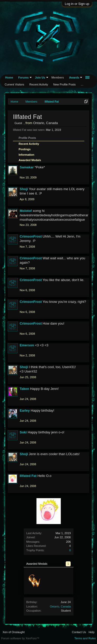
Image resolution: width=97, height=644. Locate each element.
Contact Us (79, 632)
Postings (25, 149)
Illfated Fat (28, 476)
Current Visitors (14, 84)
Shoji (24, 189)
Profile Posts (27, 138)
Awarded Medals (30, 160)
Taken (24, 389)
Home (9, 77)
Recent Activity (29, 144)
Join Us (40, 77)
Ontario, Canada (60, 606)
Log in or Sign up (77, 4)
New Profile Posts (65, 84)
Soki (23, 432)
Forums (24, 77)
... (82, 84)
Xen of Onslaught (14, 632)
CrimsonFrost (31, 236)
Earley (25, 410)
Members (58, 77)
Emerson (27, 345)
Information (27, 155)
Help (91, 632)
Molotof (26, 211)
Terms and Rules (85, 638)
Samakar (27, 167)
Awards (74, 77)
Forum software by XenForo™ (20, 638)
